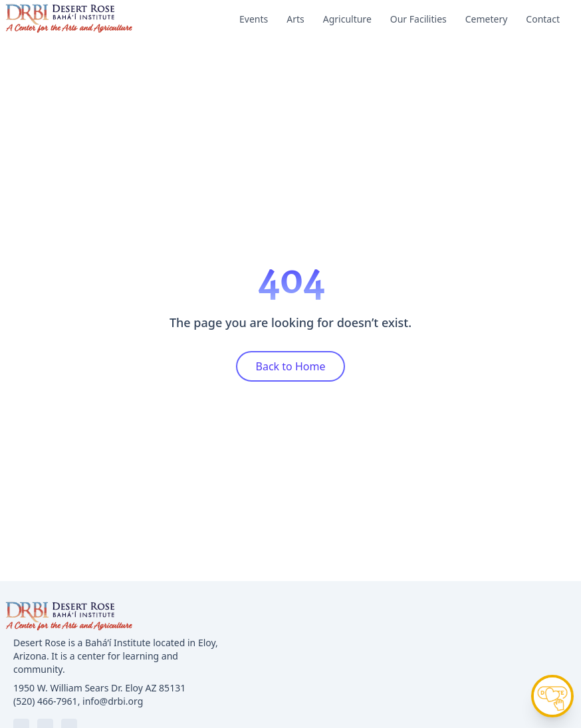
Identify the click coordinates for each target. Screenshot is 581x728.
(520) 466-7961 (46, 701)
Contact (543, 19)
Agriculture (347, 19)
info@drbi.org (113, 701)
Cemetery (487, 19)
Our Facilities (418, 19)
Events (254, 19)
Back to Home (291, 366)
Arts (295, 19)
